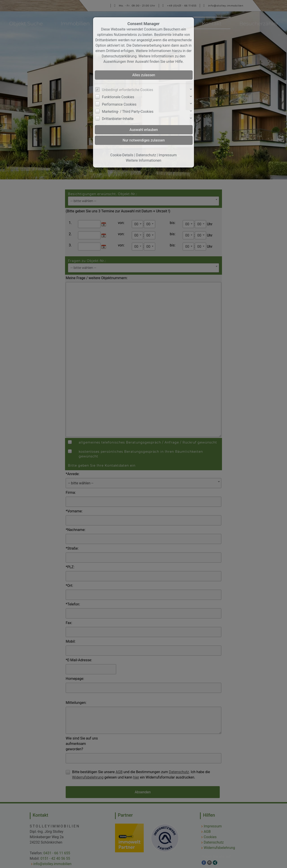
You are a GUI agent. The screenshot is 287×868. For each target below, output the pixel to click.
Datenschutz (146, 155)
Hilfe (179, 62)
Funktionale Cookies (118, 97)
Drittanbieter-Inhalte (118, 119)
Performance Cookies (119, 104)
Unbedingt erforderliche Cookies (128, 90)
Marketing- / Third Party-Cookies (128, 112)
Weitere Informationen (143, 160)
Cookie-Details (122, 155)
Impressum (168, 155)
